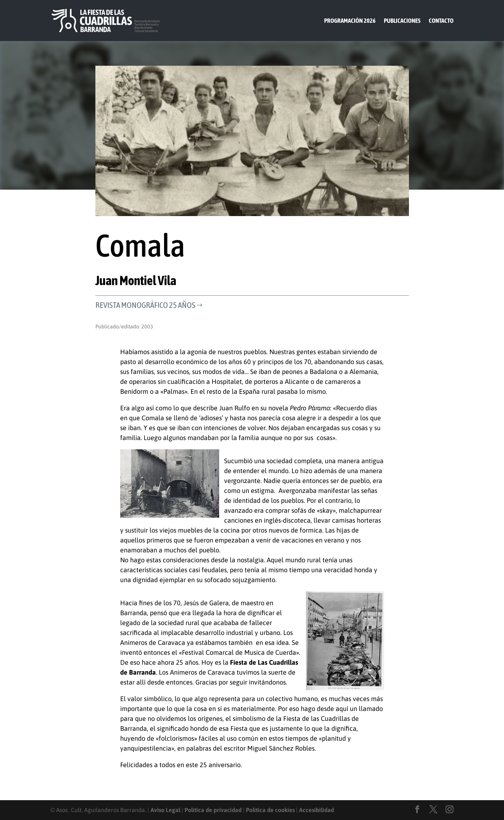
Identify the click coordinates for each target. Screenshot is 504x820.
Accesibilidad (317, 810)
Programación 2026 (350, 21)
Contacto (441, 21)
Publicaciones (402, 21)
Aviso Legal (165, 810)
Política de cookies (270, 810)
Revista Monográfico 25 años (145, 305)
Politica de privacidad (213, 810)
